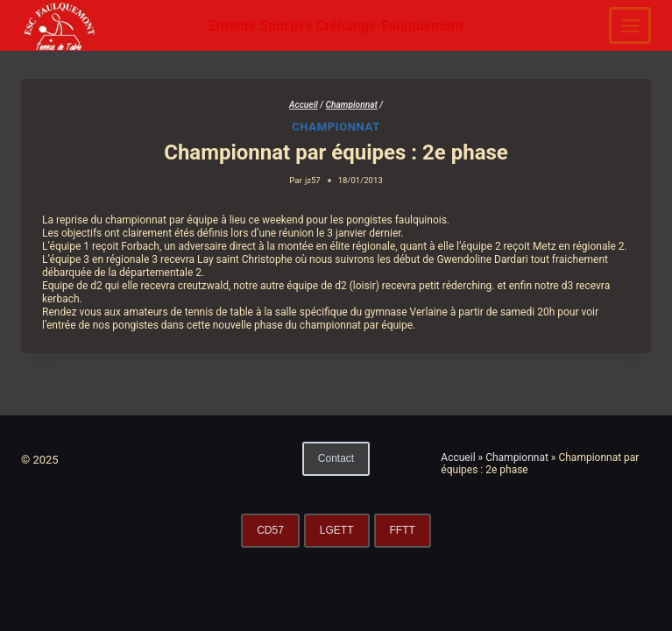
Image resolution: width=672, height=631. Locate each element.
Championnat (336, 127)
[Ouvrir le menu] (630, 25)
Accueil (458, 457)
